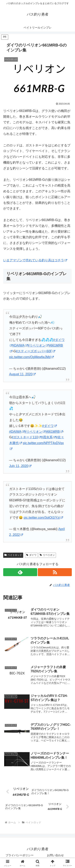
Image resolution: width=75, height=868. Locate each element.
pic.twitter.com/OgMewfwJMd (31, 357)
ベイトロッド (13, 555)
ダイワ (31, 555)
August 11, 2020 (22, 374)
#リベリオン (38, 345)
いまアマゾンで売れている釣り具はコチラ (35, 260)
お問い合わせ (55, 855)
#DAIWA (20, 345)
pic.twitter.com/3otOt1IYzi (43, 518)
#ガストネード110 (26, 437)
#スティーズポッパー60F (36, 351)
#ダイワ (49, 426)
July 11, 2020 (20, 466)
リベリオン (47, 555)
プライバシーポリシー (20, 855)
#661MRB (54, 432)
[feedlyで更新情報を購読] (20, 572)
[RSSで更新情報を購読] (55, 572)
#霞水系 (48, 437)
